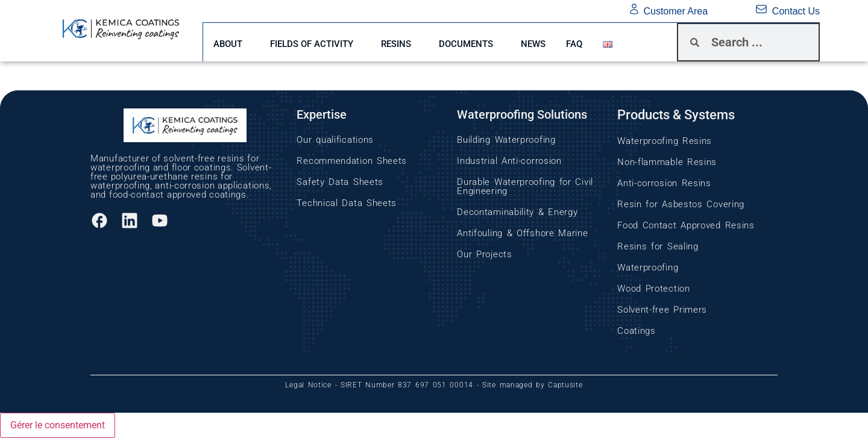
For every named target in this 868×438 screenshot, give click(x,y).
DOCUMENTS (479, 42)
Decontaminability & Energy (517, 212)
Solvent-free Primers (662, 310)
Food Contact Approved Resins (686, 225)
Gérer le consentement (58, 425)
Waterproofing (648, 267)
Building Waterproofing (506, 140)
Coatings (637, 331)
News (549, 42)
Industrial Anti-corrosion (509, 161)
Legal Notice (308, 385)
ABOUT (230, 42)
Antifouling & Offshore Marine (522, 233)
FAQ (594, 42)
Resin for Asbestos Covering (681, 204)
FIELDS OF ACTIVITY (317, 42)
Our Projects (484, 254)
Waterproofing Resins (665, 141)
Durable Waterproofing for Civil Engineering (525, 186)
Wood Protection (654, 289)
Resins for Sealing (658, 246)
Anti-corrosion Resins (664, 183)
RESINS (405, 42)
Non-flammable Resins (667, 162)
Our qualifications (335, 140)
